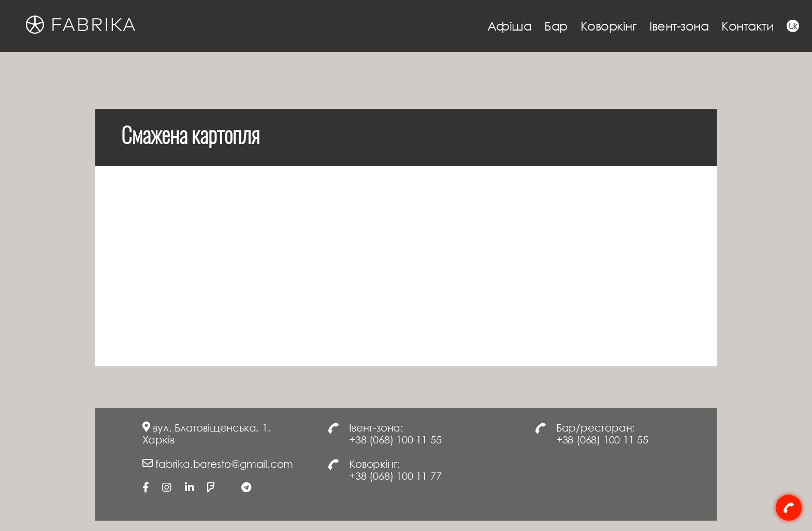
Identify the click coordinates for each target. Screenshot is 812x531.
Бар (556, 26)
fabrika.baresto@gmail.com (224, 464)
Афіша (510, 26)
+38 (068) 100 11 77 (395, 476)
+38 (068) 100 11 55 (395, 439)
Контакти (748, 26)
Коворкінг (609, 26)
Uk (793, 26)
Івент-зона (679, 26)
